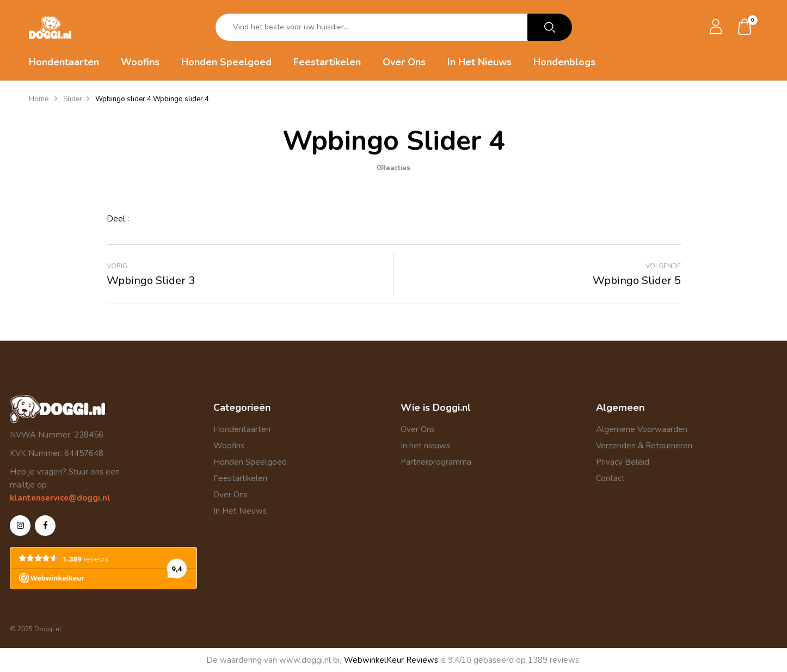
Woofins (229, 446)
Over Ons (230, 495)
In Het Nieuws (240, 511)
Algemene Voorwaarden (642, 429)
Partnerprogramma (436, 462)
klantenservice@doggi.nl (60, 498)
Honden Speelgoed (250, 462)
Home (39, 99)
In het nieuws (425, 446)
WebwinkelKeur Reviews (391, 660)
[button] (745, 27)
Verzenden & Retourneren (644, 446)
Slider (73, 99)
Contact (610, 478)
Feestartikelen (240, 478)
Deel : (118, 219)
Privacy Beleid (623, 462)
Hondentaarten (242, 429)
